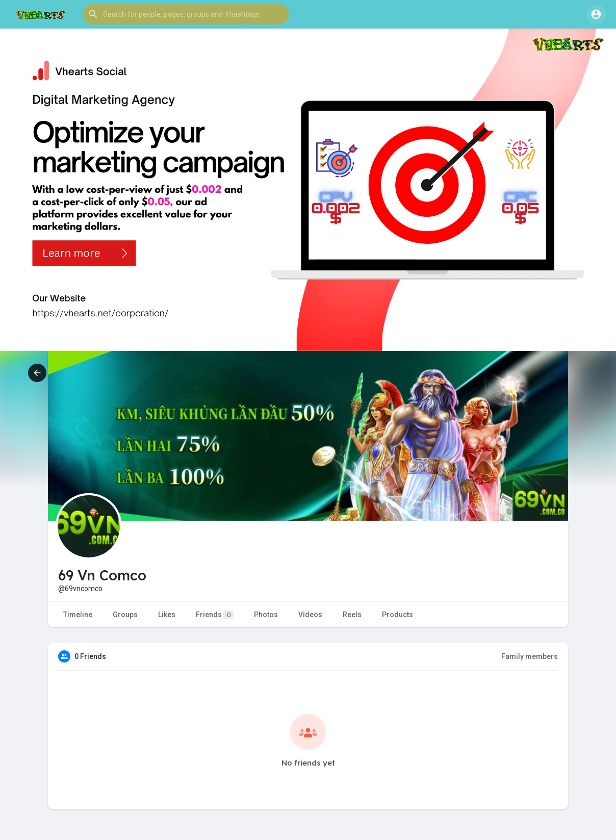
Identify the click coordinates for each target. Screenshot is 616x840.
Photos (266, 615)
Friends (215, 615)
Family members (530, 656)
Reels (352, 615)
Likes (167, 615)
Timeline (78, 615)
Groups (125, 615)
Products (397, 615)
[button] (186, 14)
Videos (310, 615)
